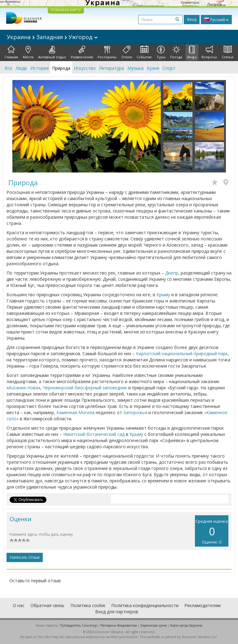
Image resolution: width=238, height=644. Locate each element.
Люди (21, 68)
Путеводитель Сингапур (79, 625)
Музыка (135, 68)
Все (9, 68)
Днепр (172, 273)
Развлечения (82, 52)
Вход (192, 19)
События (144, 52)
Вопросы (209, 52)
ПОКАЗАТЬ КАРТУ (66, 10)
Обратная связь (47, 605)
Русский (216, 20)
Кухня (153, 68)
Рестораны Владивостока (119, 625)
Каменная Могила (75, 412)
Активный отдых (52, 52)
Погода (176, 52)
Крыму (163, 295)
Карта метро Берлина (186, 625)
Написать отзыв (25, 557)
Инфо (192, 52)
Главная (11, 52)
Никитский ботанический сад (94, 434)
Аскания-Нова (23, 388)
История (40, 68)
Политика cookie (88, 605)
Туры (161, 52)
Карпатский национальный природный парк (182, 353)
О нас (19, 605)
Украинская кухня (154, 625)
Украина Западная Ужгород (52, 37)
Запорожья (135, 412)
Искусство (85, 68)
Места (28, 52)
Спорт (169, 68)
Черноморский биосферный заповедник (85, 388)
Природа (61, 68)
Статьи (228, 52)
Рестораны (107, 52)
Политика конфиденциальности (145, 605)
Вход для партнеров (117, 612)
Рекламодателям (203, 605)
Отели (127, 52)
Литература (112, 68)
